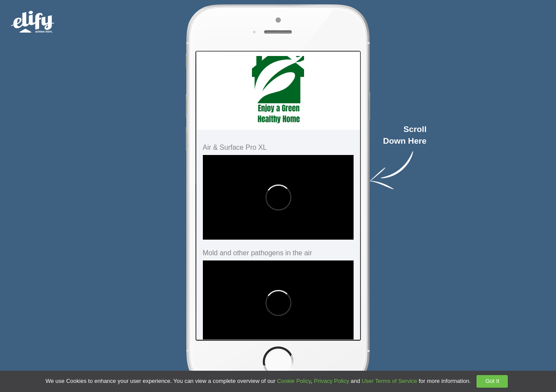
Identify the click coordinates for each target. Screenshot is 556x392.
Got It (492, 381)
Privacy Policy (332, 381)
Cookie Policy (294, 381)
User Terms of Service (390, 381)
